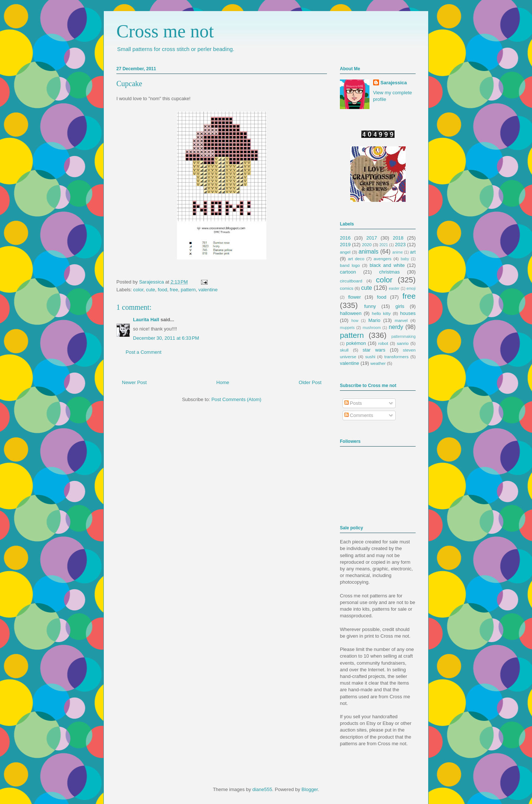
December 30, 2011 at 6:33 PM (166, 338)
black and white (387, 265)
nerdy (396, 327)
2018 (398, 238)
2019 (345, 245)
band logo (350, 265)
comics (347, 288)
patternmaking (403, 337)
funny (370, 306)
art (413, 252)
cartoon (348, 272)
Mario (374, 320)
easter (394, 289)
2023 (400, 245)
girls (400, 306)
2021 (384, 245)
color (138, 290)
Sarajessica (152, 282)
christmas (389, 272)
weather (378, 363)
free (174, 290)
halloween (351, 313)
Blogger (310, 789)
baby (405, 259)
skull (344, 350)
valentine (208, 290)
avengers (382, 259)
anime (398, 252)
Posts (353, 403)
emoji (411, 289)
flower (354, 297)
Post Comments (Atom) (236, 399)
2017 (372, 238)
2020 (367, 245)
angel (345, 252)
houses (408, 313)
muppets (347, 328)
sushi (370, 357)
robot (383, 343)
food (162, 290)
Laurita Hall (146, 320)
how (355, 321)
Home (223, 382)
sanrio (403, 343)
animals (369, 252)
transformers (396, 357)
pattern (188, 290)
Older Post (310, 382)
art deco (356, 259)
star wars (374, 350)
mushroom (372, 328)
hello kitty (381, 313)
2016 (345, 238)
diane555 (262, 789)
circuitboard (351, 281)
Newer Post (134, 382)
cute (151, 290)
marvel (401, 320)
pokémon (356, 343)
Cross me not (165, 31)
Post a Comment (144, 352)
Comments (359, 415)
